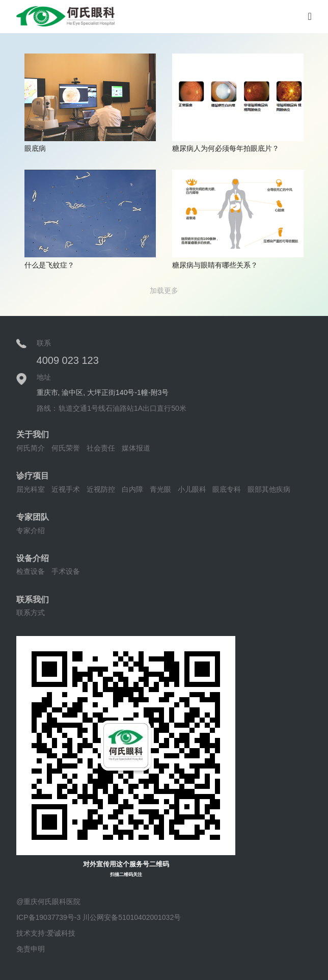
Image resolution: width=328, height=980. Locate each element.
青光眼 (160, 489)
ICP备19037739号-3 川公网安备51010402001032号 (99, 917)
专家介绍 (31, 531)
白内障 (132, 489)
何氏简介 (31, 448)
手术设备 (66, 571)
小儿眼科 (192, 489)
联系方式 (31, 613)
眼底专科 (227, 489)
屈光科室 (31, 489)
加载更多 (164, 290)
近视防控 (101, 489)
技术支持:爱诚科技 (46, 933)
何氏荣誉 (66, 448)
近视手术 (66, 489)
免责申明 (31, 949)
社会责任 (101, 448)
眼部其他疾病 (269, 489)
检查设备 (31, 571)
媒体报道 (136, 448)
